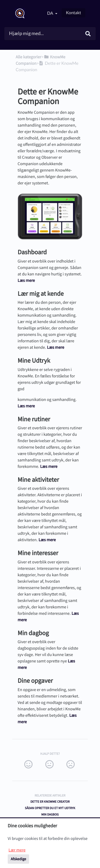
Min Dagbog (50, 815)
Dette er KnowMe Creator (50, 802)
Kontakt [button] (73, 13)
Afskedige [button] (18, 859)
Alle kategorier (29, 57)
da (51, 13)
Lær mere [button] (17, 850)
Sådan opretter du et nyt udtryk (50, 808)
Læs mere (26, 281)
